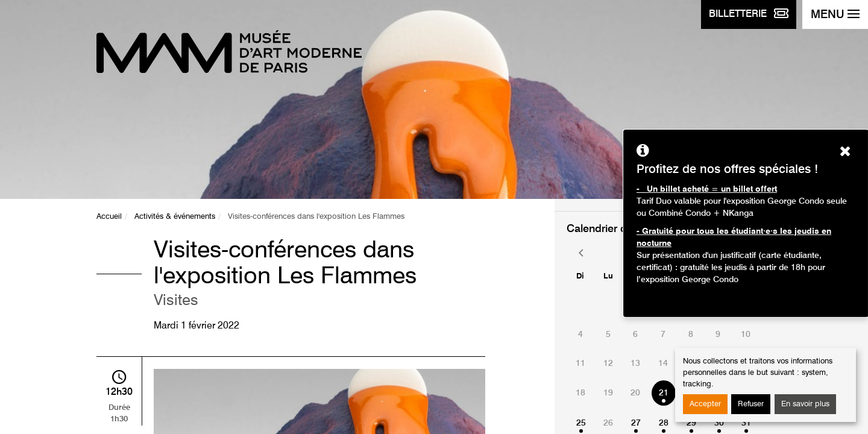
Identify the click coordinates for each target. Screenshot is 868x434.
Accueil (109, 217)
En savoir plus (805, 404)
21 (664, 393)
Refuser (751, 404)
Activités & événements (175, 217)
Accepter (705, 404)
